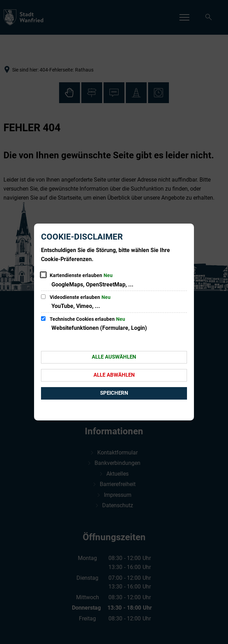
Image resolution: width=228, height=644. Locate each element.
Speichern (114, 393)
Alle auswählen (114, 357)
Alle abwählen (114, 375)
